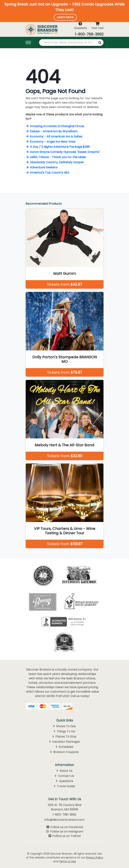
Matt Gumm (64, 274)
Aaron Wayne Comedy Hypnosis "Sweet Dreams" (63, 152)
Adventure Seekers (41, 167)
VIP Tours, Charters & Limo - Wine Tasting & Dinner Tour (65, 531)
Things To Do (64, 731)
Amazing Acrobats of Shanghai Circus (55, 126)
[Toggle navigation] (30, 43)
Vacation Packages (65, 742)
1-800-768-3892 (89, 34)
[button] (64, 11)
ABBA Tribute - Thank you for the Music (56, 157)
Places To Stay (64, 736)
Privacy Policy (95, 858)
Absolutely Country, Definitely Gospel (54, 162)
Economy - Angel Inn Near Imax (50, 142)
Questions (65, 781)
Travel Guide (64, 786)
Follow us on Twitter (67, 836)
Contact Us (64, 776)
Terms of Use (67, 861)
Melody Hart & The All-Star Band (64, 445)
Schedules (65, 747)
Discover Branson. (62, 854)
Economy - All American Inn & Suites (54, 136)
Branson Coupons (64, 752)
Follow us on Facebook (67, 827)
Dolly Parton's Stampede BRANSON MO (65, 359)
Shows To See (64, 726)
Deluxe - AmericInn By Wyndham (51, 131)
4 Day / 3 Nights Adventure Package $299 (58, 147)
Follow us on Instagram (67, 831)
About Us (64, 771)
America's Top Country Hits (47, 173)
